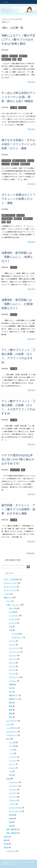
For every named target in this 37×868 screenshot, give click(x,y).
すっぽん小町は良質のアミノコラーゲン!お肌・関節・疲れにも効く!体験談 (18, 97)
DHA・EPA (13, 608)
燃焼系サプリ (6, 59)
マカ (11, 771)
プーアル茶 (16, 634)
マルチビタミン (7, 219)
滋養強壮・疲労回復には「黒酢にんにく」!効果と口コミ (17, 257)
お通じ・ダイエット (19, 161)
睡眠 (5, 840)
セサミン (12, 663)
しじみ (11, 750)
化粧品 (6, 837)
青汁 (11, 717)
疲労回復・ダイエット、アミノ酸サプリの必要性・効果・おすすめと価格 (18, 509)
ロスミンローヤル (15, 808)
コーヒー (31, 161)
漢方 (11, 688)
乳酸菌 (11, 684)
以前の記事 (30, 553)
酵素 (9, 222)
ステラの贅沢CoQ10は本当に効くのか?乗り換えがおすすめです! (18, 459)
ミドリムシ (13, 681)
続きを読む (32, 82)
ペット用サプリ (12, 728)
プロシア (12, 670)
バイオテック (11, 851)
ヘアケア (7, 594)
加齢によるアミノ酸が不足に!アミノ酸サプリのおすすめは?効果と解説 (18, 40)
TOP (12, 19)
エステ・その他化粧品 (12, 579)
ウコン (9, 601)
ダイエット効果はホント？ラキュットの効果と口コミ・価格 (18, 199)
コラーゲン (14, 56)
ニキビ (9, 724)
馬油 (11, 822)
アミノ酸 (5, 56)
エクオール (13, 619)
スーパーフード (15, 648)
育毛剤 (6, 844)
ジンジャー (6, 164)
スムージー (13, 655)
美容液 (11, 815)
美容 (20, 59)
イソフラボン (6, 161)
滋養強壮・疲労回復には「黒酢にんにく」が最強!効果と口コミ (17, 304)
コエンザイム (15, 470)
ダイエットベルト (10, 587)
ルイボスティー (17, 637)
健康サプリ (23, 56)
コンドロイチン (12, 721)
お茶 (11, 626)
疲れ (14, 59)
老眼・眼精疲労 (12, 829)
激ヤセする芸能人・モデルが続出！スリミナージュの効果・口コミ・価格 (18, 144)
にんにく (14, 267)
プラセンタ (13, 797)
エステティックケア (11, 583)
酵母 (4, 222)
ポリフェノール (15, 677)
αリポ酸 (12, 612)
